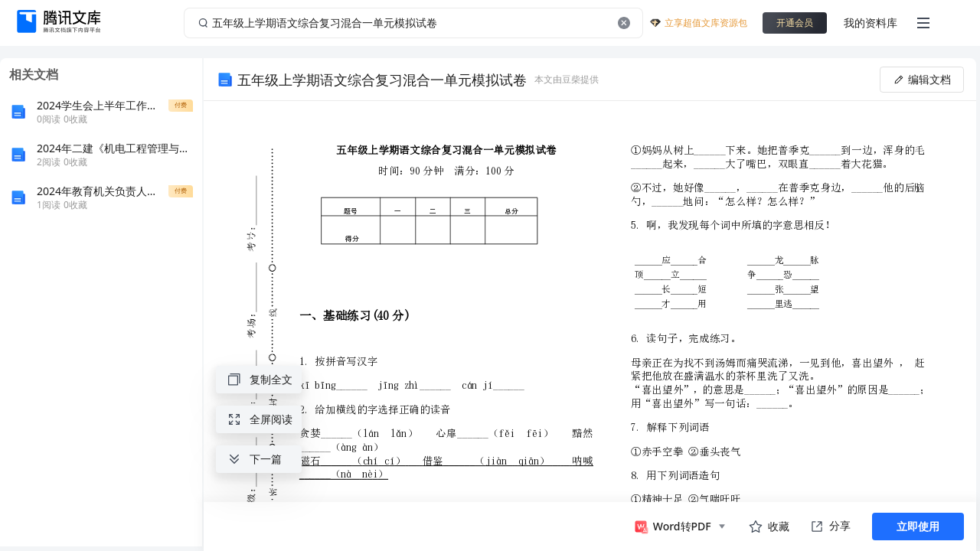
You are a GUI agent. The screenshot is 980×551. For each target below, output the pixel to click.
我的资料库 (871, 23)
